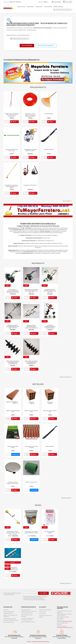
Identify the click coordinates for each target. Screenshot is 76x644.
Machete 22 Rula (50, 446)
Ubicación (39, 7)
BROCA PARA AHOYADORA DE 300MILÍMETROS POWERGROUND (13, 362)
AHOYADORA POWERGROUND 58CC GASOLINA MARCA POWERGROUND (50, 327)
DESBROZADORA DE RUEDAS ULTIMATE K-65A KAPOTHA (50, 291)
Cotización (48, 7)
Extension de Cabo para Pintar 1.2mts (12, 150)
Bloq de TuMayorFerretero (28, 622)
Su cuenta (43, 607)
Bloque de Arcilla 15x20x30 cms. (31, 411)
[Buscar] (63, 10)
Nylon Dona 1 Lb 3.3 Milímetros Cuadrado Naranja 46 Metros (30, 115)
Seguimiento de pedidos (45, 610)
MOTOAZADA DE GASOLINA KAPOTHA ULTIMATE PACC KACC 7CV (31, 291)
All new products (66, 377)
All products (68, 201)
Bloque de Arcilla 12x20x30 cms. (50, 411)
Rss (59, 593)
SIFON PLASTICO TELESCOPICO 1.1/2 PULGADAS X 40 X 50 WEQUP (13, 569)
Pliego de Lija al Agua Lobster (13, 447)
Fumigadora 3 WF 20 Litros (30, 185)
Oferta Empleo (58, 7)
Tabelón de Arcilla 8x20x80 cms (13, 411)
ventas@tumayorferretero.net (65, 627)
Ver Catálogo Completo (46, 46)
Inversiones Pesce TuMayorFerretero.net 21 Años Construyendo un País (29, 611)
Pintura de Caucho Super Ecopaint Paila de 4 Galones (31, 532)
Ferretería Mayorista (9, 622)
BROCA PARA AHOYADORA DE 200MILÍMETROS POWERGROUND (31, 362)
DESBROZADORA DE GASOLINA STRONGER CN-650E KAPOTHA (13, 327)
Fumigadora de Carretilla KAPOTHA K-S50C (30, 150)
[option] (38, 73)
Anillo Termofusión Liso (31, 482)
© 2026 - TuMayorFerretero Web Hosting (38, 642)
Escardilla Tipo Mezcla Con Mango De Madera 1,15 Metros (12, 187)
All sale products (66, 583)
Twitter (56, 593)
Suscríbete (43, 593)
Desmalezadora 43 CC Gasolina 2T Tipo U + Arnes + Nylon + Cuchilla (13, 533)
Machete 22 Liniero (49, 150)
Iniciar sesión (42, 612)
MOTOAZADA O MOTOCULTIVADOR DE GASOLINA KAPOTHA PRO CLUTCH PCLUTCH (13, 292)
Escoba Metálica (49, 114)
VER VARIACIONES (16, 454)
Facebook (53, 593)
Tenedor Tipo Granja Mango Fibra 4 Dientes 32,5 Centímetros (12, 115)
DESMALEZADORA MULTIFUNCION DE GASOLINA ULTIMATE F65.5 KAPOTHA (31, 327)
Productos (21, 7)
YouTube (62, 593)
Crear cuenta (43, 614)
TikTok (69, 593)
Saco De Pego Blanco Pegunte (50, 532)
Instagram (66, 593)
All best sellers (67, 498)
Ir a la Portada (27, 46)
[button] (9, 73)
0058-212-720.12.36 (15, 2)
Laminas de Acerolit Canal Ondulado (31, 447)
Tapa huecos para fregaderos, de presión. (13, 483)
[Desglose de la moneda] (46, 2)
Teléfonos (30, 7)
